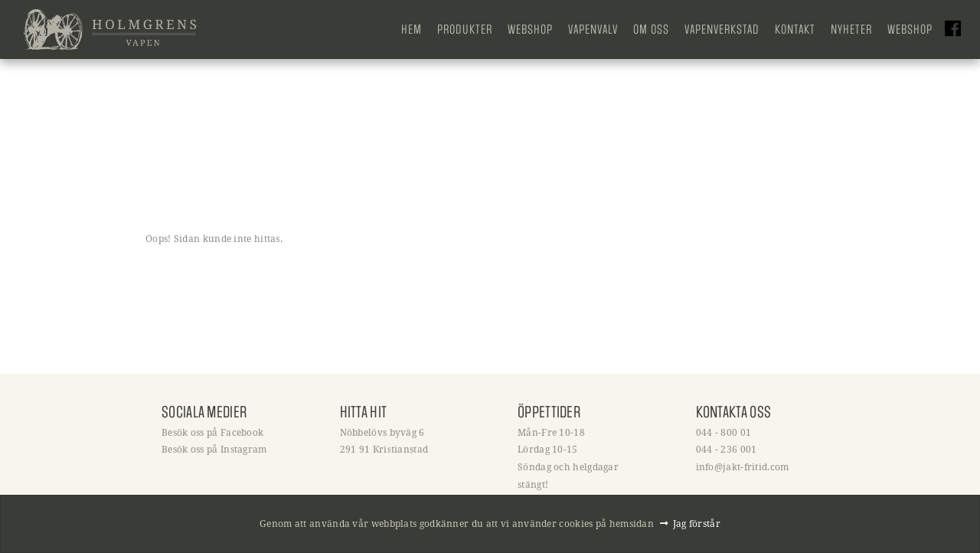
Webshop (530, 29)
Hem (412, 29)
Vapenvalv (593, 29)
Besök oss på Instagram (214, 449)
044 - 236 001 (727, 449)
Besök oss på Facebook (212, 432)
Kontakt (795, 29)
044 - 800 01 (724, 432)
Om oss (651, 29)
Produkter (465, 29)
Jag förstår (697, 523)
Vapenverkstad (722, 29)
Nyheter (851, 29)
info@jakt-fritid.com (743, 466)
